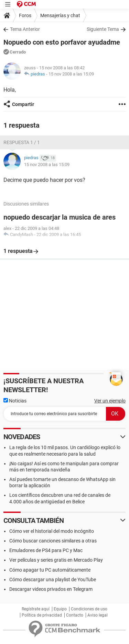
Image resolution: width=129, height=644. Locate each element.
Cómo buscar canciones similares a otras (53, 541)
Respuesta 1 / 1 (22, 142)
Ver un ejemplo (110, 401)
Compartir (23, 104)
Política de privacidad (42, 615)
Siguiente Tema (103, 29)
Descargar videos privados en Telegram (51, 589)
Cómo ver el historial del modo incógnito (52, 531)
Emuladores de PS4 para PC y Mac (46, 550)
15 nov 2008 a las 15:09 (71, 74)
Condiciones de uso (89, 609)
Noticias (15, 401)
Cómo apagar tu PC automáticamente (50, 570)
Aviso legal (98, 615)
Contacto (75, 615)
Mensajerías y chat (60, 15)
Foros (25, 15)
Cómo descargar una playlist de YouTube (53, 579)
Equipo (60, 609)
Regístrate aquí (36, 609)
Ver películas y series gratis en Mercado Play (56, 560)
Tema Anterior (25, 29)
